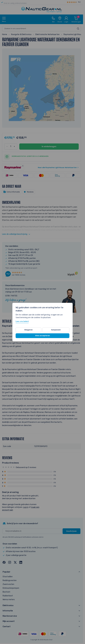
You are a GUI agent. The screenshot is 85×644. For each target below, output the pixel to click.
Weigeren (29, 330)
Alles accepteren (43, 336)
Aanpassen (56, 330)
